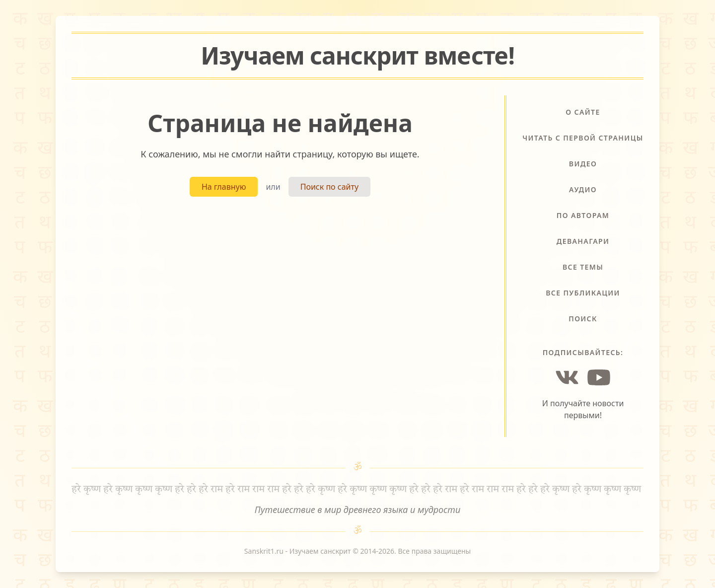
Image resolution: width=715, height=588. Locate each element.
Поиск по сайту (329, 187)
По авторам (583, 215)
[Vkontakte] (567, 377)
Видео (583, 164)
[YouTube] (599, 377)
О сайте (583, 112)
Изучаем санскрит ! (357, 55)
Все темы (583, 267)
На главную (224, 187)
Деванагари (583, 241)
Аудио (583, 189)
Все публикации (583, 293)
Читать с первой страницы (583, 138)
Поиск (583, 319)
